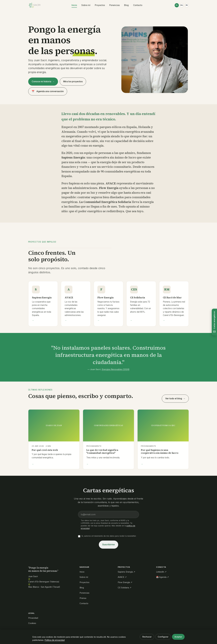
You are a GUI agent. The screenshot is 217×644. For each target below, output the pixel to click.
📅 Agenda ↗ (162, 577)
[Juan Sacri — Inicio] (35, 5)
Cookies (32, 623)
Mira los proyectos (73, 81)
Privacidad (33, 618)
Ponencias (114, 5)
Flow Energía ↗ (125, 582)
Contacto (138, 5)
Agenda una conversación (48, 91)
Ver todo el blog (174, 398)
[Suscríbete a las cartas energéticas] (214, 322)
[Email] (108, 515)
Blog (126, 5)
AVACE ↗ (122, 577)
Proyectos (100, 5)
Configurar (163, 637)
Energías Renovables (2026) (116, 370)
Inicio (74, 5)
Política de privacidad (55, 640)
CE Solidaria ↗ (125, 588)
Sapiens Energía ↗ (126, 572)
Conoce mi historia (41, 81)
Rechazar (147, 637)
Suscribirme (108, 545)
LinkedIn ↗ (161, 572)
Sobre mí (86, 5)
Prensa (83, 598)
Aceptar (178, 637)
